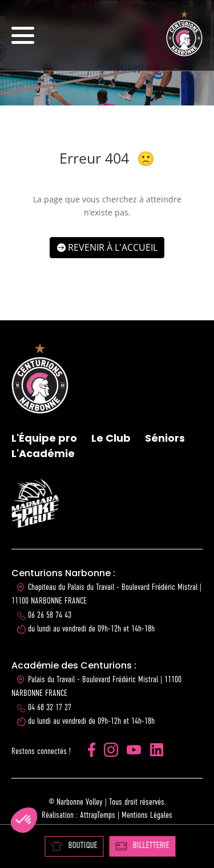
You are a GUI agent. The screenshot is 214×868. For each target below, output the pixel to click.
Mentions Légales (147, 815)
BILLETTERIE (142, 846)
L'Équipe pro (44, 438)
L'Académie (43, 453)
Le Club (111, 438)
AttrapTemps (98, 815)
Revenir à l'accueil (113, 247)
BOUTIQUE (74, 846)
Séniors (165, 438)
